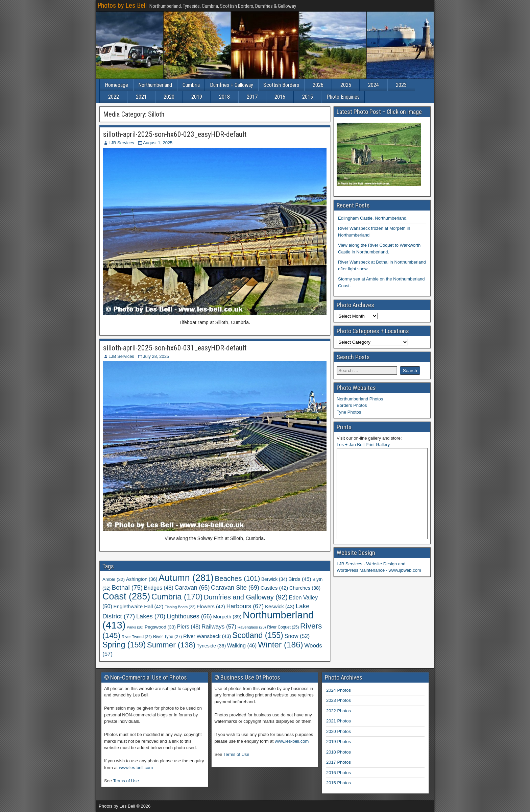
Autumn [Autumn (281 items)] (186, 578)
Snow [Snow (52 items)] (297, 636)
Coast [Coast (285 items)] (126, 596)
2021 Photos (339, 721)
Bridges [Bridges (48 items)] (159, 588)
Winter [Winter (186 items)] (281, 645)
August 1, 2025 (158, 143)
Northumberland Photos (360, 399)
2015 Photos (339, 783)
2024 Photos (339, 690)
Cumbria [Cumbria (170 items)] (177, 597)
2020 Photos (339, 731)
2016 (280, 97)
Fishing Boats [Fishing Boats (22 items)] (180, 607)
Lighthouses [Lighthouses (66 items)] (189, 616)
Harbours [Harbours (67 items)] (245, 606)
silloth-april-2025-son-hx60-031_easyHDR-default (175, 348)
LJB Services (121, 143)
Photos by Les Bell (122, 5)
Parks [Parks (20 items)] (135, 627)
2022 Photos (339, 711)
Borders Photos (352, 405)
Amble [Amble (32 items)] (114, 579)
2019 (197, 97)
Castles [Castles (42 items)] (274, 588)
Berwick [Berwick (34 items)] (274, 579)
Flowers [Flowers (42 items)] (211, 606)
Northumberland (155, 85)
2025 (346, 85)
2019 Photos (339, 742)
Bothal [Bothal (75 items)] (127, 587)
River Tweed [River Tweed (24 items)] (137, 637)
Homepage (116, 85)
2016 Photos (339, 773)
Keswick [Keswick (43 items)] (280, 606)
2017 (252, 97)
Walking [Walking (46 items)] (242, 646)
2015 (308, 97)
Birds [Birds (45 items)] (300, 579)
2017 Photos (339, 762)
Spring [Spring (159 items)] (124, 645)
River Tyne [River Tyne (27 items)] (167, 637)
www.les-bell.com (136, 768)
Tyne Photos (349, 412)
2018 (224, 97)
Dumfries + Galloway (232, 85)
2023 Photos (339, 700)
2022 (114, 97)
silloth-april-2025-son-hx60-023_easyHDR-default (175, 134)
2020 (169, 97)
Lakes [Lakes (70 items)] (151, 616)
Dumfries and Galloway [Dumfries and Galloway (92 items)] (246, 597)
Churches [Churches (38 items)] (305, 588)
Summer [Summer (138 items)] (171, 645)
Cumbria (191, 85)
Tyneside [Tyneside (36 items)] (211, 646)
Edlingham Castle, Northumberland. (373, 218)
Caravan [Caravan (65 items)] (192, 588)
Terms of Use (126, 781)
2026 (318, 85)
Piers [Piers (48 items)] (189, 627)
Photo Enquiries (343, 97)
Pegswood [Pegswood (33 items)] (160, 627)
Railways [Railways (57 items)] (219, 627)
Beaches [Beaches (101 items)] (238, 578)
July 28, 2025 (156, 356)
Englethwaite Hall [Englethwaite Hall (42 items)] (139, 606)
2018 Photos (339, 752)
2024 (374, 85)
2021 (141, 97)
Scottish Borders (281, 85)
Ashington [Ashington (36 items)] (142, 579)
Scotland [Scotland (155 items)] (258, 635)
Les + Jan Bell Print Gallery (363, 445)
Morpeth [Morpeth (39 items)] (227, 617)
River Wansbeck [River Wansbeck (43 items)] (207, 636)
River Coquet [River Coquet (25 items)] (283, 627)
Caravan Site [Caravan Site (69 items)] (235, 587)
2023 (401, 85)
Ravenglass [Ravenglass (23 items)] (252, 627)
